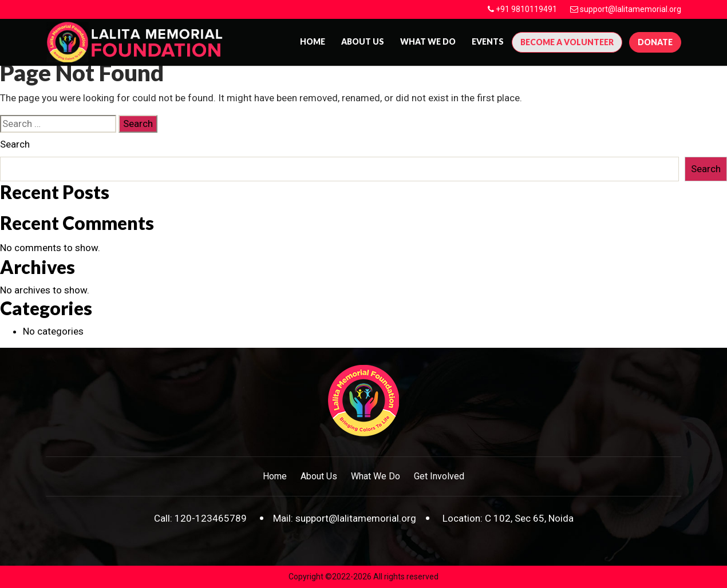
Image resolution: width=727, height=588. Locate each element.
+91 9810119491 (526, 9)
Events (488, 41)
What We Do (428, 41)
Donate (655, 42)
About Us (319, 476)
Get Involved (439, 476)
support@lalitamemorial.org (631, 9)
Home (313, 41)
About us (363, 41)
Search (15, 144)
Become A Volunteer (567, 42)
